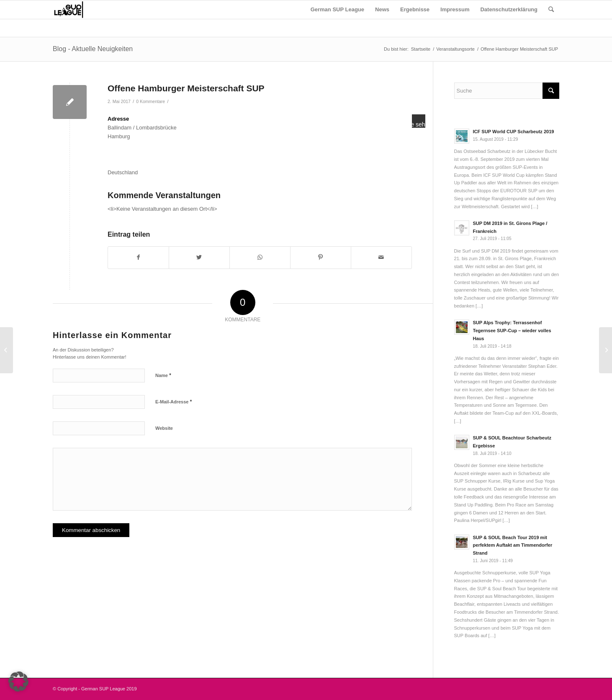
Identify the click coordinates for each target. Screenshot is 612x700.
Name (163, 375)
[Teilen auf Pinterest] (321, 257)
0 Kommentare (150, 101)
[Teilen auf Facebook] (138, 257)
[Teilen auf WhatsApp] (260, 257)
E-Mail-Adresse (174, 402)
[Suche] (551, 10)
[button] (18, 682)
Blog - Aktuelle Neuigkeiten (93, 49)
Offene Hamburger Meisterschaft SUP (186, 88)
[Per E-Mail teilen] (381, 257)
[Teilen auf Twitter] (199, 257)
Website (164, 428)
